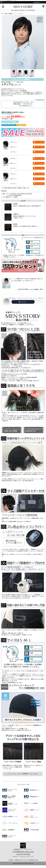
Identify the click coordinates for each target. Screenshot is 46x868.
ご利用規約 (11, 860)
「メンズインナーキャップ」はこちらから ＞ (23, 774)
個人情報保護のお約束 (33, 860)
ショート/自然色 (34, 289)
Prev (4, 44)
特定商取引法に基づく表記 (21, 860)
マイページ (43, 2)
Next (42, 44)
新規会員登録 (37, 2)
